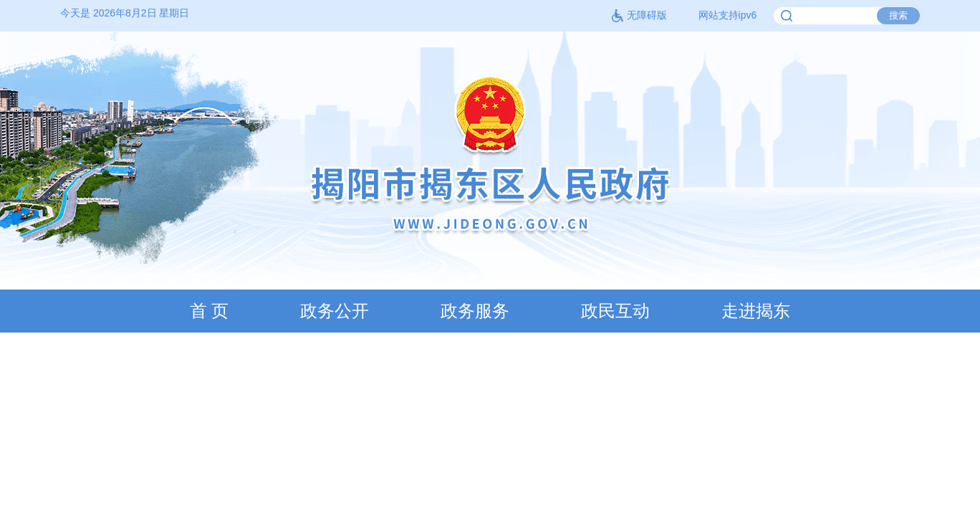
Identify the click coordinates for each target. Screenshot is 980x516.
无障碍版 (639, 15)
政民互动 (615, 311)
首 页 (210, 311)
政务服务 (475, 311)
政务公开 (335, 311)
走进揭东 (756, 311)
